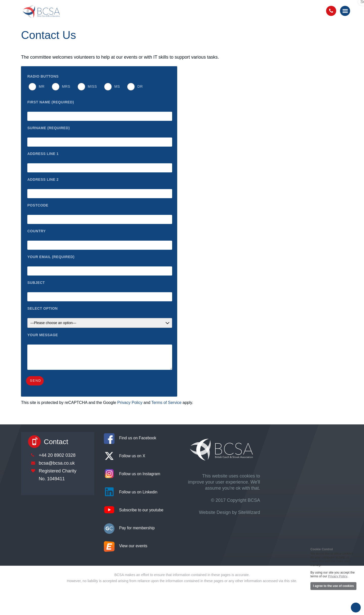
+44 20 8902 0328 (57, 455)
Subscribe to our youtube (141, 510)
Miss (92, 86)
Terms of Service (166, 403)
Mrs (66, 86)
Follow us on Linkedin (138, 492)
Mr (42, 86)
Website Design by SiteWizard (230, 512)
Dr (140, 86)
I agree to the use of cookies (333, 586)
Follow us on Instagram (140, 474)
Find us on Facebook (138, 438)
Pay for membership (137, 528)
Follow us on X (132, 456)
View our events (133, 546)
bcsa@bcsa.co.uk (57, 463)
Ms (117, 86)
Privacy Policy (130, 403)
